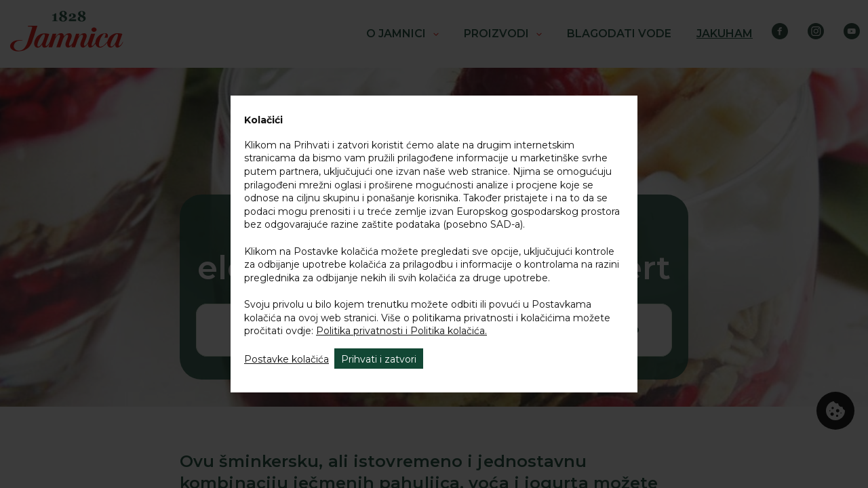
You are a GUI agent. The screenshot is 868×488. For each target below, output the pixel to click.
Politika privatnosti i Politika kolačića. (401, 331)
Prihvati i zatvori (379, 359)
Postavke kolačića (287, 359)
